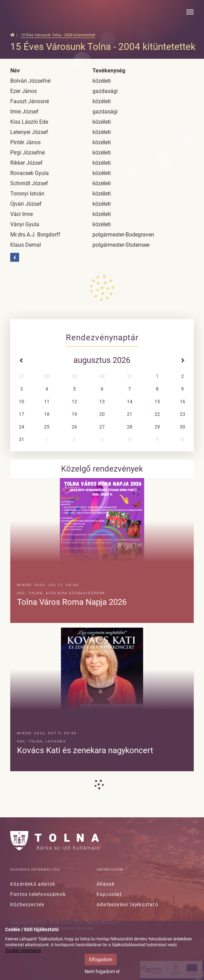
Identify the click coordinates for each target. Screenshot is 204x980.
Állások (106, 884)
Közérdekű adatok (33, 884)
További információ (23, 951)
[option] (102, 624)
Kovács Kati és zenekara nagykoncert (85, 750)
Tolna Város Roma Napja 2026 (72, 602)
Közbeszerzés (27, 904)
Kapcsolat (109, 894)
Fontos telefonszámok (38, 894)
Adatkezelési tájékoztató (127, 904)
